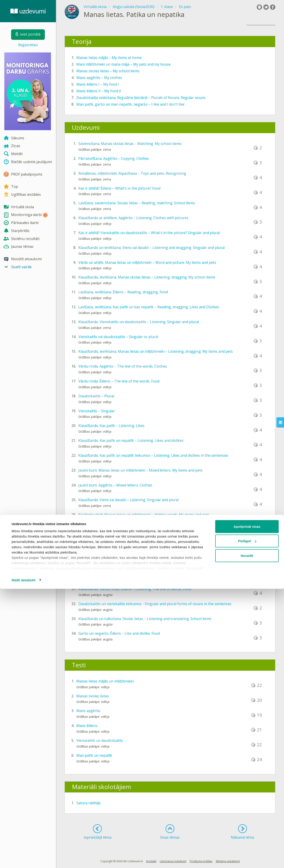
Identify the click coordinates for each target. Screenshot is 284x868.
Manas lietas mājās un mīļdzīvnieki (105, 681)
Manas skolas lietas (93, 696)
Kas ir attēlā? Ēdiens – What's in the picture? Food (119, 188)
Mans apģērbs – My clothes (99, 78)
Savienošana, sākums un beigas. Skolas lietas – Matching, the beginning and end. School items (157, 530)
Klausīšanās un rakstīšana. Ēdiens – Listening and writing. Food (131, 574)
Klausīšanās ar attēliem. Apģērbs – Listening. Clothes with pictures (133, 218)
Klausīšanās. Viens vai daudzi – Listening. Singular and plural (128, 500)
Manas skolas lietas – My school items (108, 71)
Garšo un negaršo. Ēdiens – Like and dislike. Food (119, 633)
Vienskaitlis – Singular (97, 411)
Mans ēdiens (87, 726)
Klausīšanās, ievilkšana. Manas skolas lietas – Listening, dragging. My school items (147, 277)
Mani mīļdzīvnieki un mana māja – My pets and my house (123, 64)
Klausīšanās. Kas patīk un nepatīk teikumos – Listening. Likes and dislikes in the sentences (153, 455)
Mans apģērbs (88, 711)
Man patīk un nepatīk (94, 755)
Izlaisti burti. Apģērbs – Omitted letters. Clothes (117, 544)
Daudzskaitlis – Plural (96, 396)
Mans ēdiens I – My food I (98, 84)
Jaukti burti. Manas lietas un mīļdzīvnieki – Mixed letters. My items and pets (140, 470)
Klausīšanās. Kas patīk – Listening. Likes (111, 426)
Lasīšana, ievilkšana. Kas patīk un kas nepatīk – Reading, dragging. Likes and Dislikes (149, 307)
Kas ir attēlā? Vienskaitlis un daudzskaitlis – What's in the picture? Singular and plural (149, 233)
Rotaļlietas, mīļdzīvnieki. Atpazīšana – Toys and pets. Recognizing (132, 173)
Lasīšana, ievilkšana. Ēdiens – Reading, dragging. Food (123, 292)
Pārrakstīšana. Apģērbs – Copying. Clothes (114, 158)
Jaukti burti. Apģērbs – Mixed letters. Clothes (115, 485)
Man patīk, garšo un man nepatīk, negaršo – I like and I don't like (130, 104)
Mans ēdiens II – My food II (99, 91)
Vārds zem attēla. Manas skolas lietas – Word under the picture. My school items (145, 559)
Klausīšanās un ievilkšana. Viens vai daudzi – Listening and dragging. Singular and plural (151, 248)
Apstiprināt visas (247, 806)
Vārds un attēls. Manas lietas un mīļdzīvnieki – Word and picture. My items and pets (147, 262)
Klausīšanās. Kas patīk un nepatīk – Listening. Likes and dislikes (131, 440)
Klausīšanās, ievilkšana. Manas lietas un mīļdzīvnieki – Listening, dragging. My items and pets (156, 351)
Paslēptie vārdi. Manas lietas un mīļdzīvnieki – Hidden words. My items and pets (144, 515)
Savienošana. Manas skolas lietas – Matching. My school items (130, 144)
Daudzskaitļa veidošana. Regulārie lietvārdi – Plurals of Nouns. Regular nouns (141, 98)
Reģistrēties (28, 45)
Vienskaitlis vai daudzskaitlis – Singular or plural (118, 337)
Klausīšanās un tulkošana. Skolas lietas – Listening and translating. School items (145, 619)
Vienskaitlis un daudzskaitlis (100, 740)
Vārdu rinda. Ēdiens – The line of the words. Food (119, 381)
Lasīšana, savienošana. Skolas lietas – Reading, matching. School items (137, 203)
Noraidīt (247, 835)
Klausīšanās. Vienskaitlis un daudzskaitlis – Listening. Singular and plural (139, 322)
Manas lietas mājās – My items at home (109, 58)
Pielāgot (247, 820)
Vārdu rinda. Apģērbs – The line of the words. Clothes (123, 366)
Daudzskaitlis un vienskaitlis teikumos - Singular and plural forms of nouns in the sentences (155, 604)
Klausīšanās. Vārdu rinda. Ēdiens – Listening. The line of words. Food (135, 589)
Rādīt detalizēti (23, 859)
